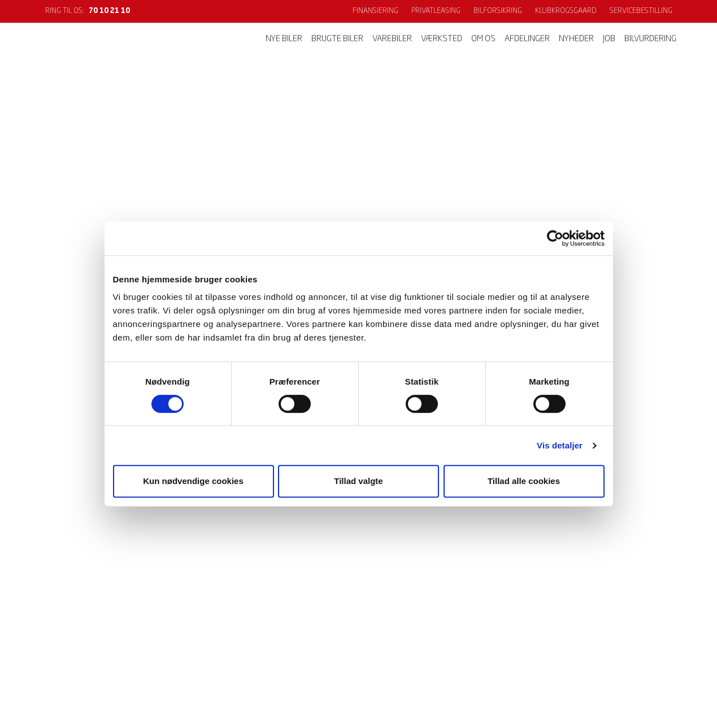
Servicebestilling (641, 11)
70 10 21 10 (109, 11)
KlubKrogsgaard (566, 11)
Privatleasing (436, 11)
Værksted (442, 39)
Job (609, 39)
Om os (483, 39)
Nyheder (576, 39)
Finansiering (375, 11)
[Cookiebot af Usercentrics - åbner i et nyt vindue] (555, 238)
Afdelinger (527, 39)
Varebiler (392, 39)
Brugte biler (337, 39)
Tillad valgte (358, 481)
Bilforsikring (498, 11)
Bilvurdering (650, 39)
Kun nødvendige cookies (193, 481)
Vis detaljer (560, 445)
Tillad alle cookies (524, 481)
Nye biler (284, 39)
